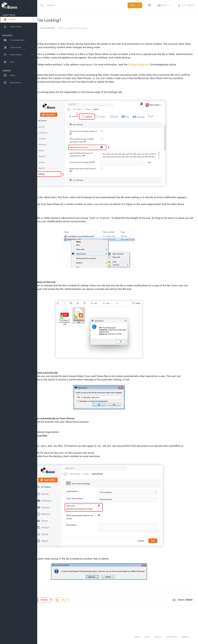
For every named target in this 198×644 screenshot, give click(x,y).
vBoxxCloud (68, 28)
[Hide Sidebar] (31, 5)
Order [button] (135, 5)
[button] (149, 5)
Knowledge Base (50, 28)
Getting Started (85, 28)
